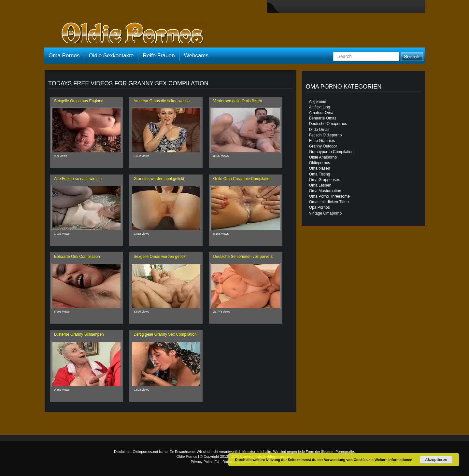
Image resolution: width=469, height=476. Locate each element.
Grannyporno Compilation (331, 152)
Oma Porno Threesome (329, 196)
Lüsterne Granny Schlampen (79, 334)
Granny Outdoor (323, 146)
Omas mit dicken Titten (329, 202)
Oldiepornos (320, 163)
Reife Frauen (159, 56)
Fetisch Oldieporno (326, 135)
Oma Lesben (320, 185)
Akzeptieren (436, 460)
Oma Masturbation (325, 191)
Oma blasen (320, 168)
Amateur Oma (321, 113)
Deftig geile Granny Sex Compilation (165, 334)
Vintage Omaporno (326, 213)
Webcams (196, 56)
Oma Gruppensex (325, 180)
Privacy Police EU (205, 462)
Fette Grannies (322, 141)
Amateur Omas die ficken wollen (162, 101)
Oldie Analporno (323, 157)
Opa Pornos (320, 207)
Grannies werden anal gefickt (159, 179)
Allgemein (318, 102)
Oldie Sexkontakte (111, 56)
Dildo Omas (319, 130)
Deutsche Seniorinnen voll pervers (243, 257)
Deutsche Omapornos (328, 124)
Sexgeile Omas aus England (79, 101)
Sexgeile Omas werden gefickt (160, 257)
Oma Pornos (64, 56)
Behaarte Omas (323, 118)
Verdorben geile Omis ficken (237, 101)
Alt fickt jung (320, 107)
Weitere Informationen (393, 460)
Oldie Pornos (187, 456)
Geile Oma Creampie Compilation (242, 179)
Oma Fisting (320, 174)
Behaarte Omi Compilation (77, 257)
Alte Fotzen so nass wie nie (78, 179)
